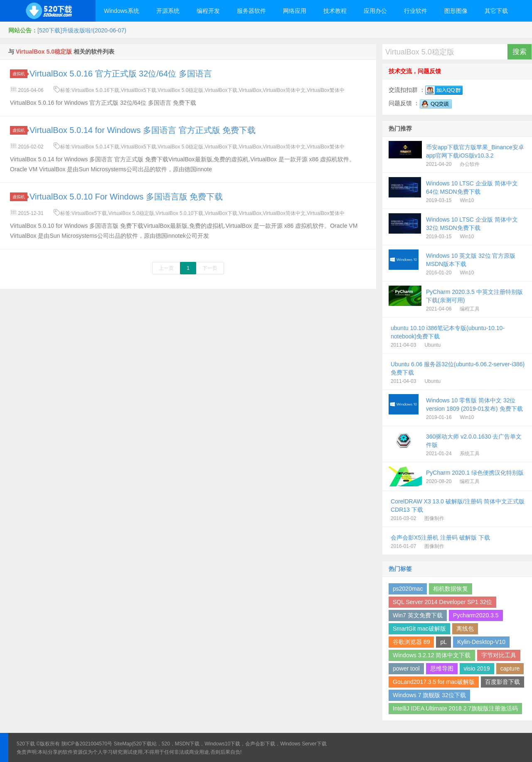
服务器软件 (251, 11)
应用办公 (375, 11)
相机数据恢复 (451, 589)
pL (443, 642)
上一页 (166, 268)
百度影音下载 (502, 682)
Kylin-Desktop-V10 (481, 642)
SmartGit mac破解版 (419, 629)
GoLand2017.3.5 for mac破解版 (434, 682)
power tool (406, 668)
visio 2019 (477, 668)
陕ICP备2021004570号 (87, 744)
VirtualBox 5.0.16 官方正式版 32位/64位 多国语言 (121, 74)
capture (510, 668)
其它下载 (496, 11)
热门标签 (400, 569)
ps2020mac (408, 589)
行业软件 (416, 11)
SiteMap (123, 744)
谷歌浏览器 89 (411, 642)
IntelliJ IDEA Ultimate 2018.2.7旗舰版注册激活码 (455, 708)
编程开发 (208, 11)
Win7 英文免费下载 (418, 615)
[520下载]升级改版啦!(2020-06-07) (82, 30)
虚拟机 (20, 74)
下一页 (210, 268)
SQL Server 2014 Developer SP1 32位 (442, 602)
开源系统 (168, 11)
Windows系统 (122, 11)
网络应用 (295, 11)
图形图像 (456, 11)
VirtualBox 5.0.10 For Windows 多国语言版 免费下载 (126, 197)
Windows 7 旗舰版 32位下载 (429, 695)
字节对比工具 (499, 655)
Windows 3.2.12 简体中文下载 (432, 655)
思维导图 (442, 668)
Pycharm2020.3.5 (476, 615)
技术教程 (335, 11)
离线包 (465, 629)
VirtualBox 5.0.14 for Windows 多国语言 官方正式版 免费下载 (143, 130)
